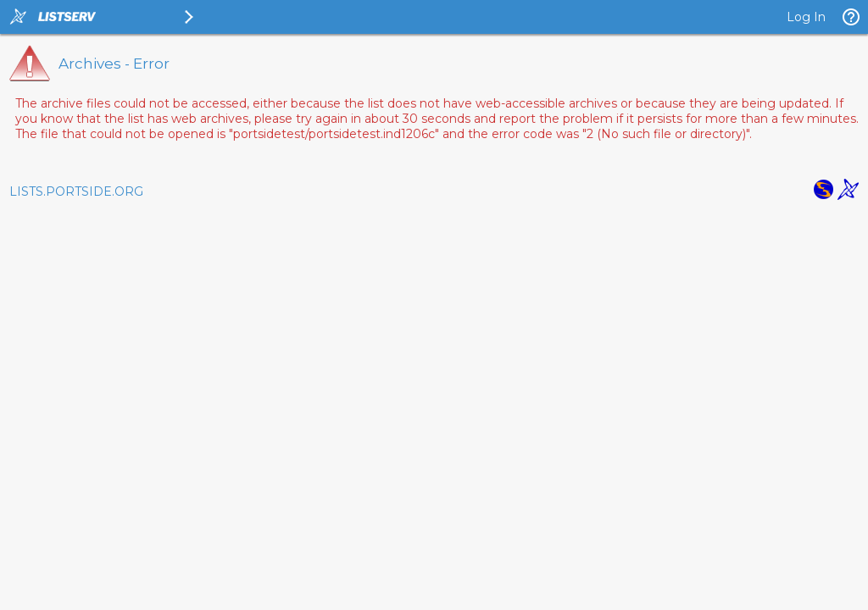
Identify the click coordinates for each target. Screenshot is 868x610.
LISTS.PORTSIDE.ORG (76, 191)
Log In (806, 17)
